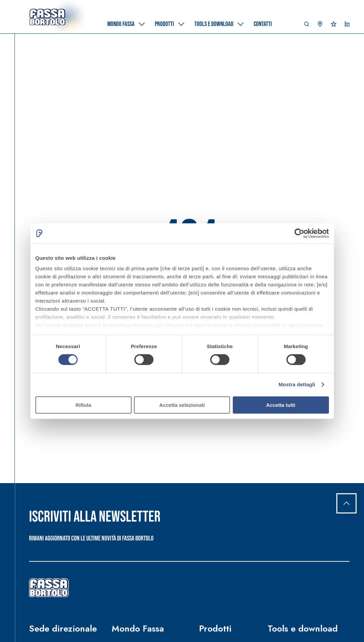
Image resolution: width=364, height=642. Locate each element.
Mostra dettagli (297, 384)
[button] (307, 26)
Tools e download (303, 629)
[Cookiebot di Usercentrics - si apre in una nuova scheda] (299, 233)
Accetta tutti (281, 405)
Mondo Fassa (138, 629)
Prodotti (215, 629)
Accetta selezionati (182, 405)
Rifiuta (83, 405)
